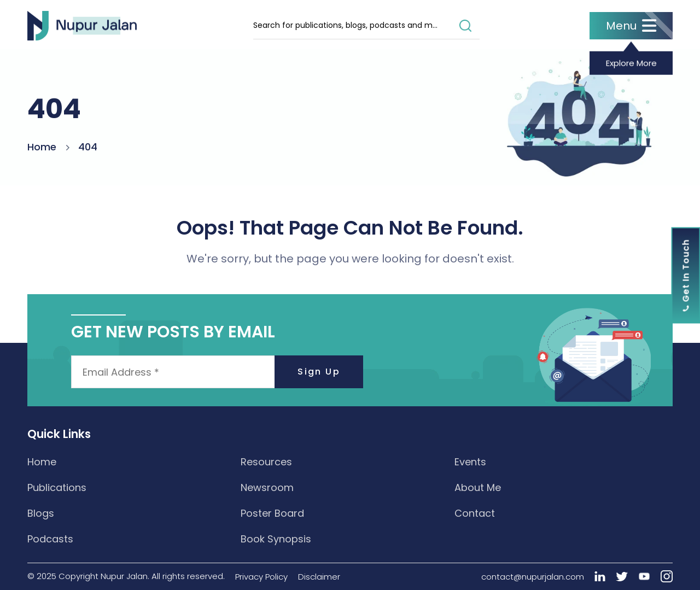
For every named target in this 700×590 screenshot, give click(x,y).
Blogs (41, 513)
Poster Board (272, 513)
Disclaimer (319, 577)
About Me (478, 487)
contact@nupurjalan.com (533, 577)
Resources (266, 462)
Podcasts (50, 539)
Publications (57, 487)
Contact (475, 513)
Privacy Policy (261, 577)
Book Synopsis (276, 539)
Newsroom (267, 487)
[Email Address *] (217, 372)
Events (470, 462)
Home (42, 147)
